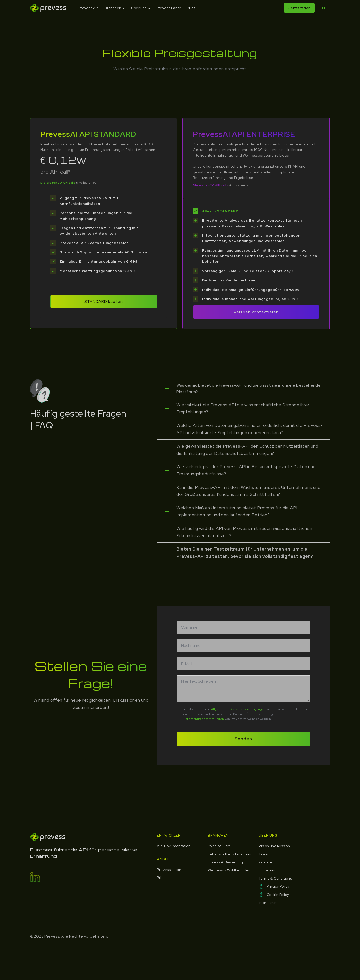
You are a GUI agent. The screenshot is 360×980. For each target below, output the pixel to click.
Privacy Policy (278, 886)
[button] (115, 8)
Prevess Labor (169, 8)
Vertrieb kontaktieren (256, 312)
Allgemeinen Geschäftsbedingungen (239, 709)
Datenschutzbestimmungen (204, 719)
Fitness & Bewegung (226, 862)
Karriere (266, 862)
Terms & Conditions (275, 878)
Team (264, 854)
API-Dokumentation (174, 846)
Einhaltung (268, 870)
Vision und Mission (274, 846)
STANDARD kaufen (104, 301)
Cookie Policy (278, 895)
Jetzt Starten (299, 8)
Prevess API (89, 8)
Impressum (268, 903)
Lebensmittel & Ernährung (230, 854)
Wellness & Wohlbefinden (229, 870)
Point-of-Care (220, 846)
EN (322, 8)
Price (191, 8)
